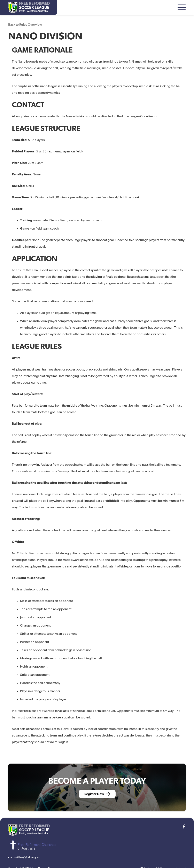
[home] (29, 7)
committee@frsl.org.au (24, 858)
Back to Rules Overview (25, 25)
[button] (182, 7)
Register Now (94, 794)
